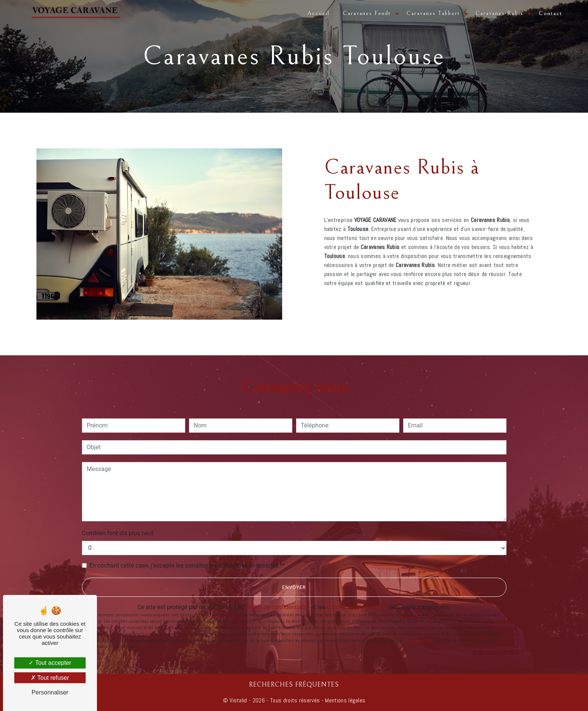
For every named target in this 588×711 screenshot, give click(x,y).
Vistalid (238, 700)
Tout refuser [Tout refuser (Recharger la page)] (50, 678)
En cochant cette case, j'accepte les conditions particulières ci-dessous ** (187, 565)
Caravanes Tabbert (433, 13)
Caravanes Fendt (367, 13)
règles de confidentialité (278, 607)
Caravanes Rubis (500, 13)
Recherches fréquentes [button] (294, 685)
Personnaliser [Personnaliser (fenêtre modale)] (50, 692)
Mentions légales (344, 700)
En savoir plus (476, 301)
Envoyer (294, 587)
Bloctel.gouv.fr (419, 640)
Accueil (318, 13)
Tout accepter (50, 663)
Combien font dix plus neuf (118, 533)
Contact (551, 13)
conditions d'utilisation (357, 607)
